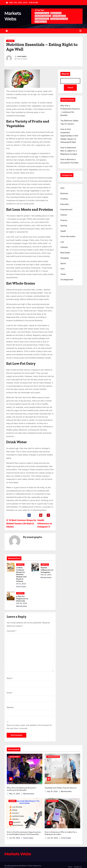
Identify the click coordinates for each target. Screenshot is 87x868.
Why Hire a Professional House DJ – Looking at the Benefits (22, 787)
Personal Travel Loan (42, 13)
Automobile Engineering (43, 16)
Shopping (64, 258)
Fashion (64, 215)
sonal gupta (22, 56)
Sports (63, 263)
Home (70, 863)
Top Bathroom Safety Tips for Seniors (61, 786)
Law (62, 242)
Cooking (64, 199)
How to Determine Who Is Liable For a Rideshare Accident (69, 151)
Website (10, 707)
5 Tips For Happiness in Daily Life (22, 599)
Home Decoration (68, 237)
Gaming (64, 226)
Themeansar (9, 864)
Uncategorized (67, 280)
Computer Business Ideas (59, 19)
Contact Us (78, 863)
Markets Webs (18, 850)
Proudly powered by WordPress (16, 862)
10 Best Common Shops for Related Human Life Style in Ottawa (21, 523)
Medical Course (56, 13)
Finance (64, 220)
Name (10, 678)
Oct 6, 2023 (21, 584)
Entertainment (66, 210)
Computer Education (42, 19)
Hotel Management (59, 16)
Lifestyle (10, 41)
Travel (63, 274)
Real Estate (65, 253)
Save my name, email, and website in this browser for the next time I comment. (29, 727)
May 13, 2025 (15, 792)
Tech (62, 269)
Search (65, 74)
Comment (12, 631)
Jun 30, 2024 (15, 834)
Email (10, 693)
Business (64, 193)
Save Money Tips (41, 22)
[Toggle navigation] (80, 31)
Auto (62, 188)
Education (65, 204)
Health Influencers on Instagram (45, 523)
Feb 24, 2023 (46, 575)
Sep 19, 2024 (53, 789)
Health (63, 231)
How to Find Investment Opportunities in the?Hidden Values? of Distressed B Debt (69, 136)
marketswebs (28, 792)
